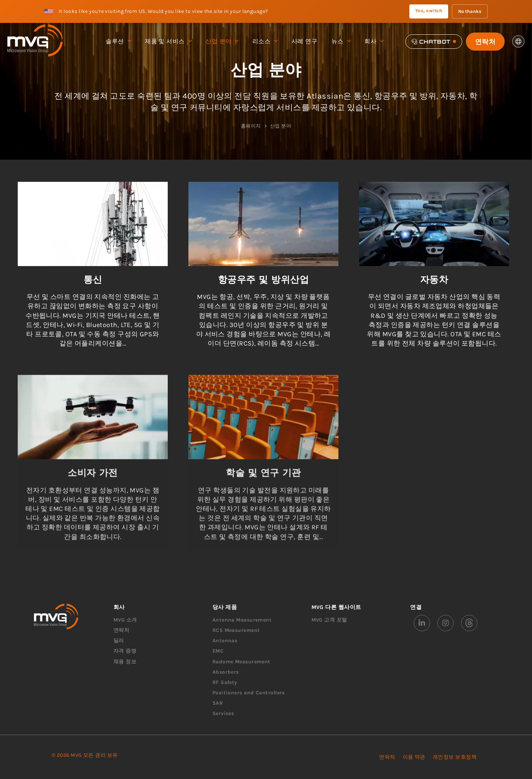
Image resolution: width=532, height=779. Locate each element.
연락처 (485, 41)
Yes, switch (429, 11)
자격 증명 (125, 651)
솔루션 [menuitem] (118, 41)
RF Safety (225, 682)
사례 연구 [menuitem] (304, 41)
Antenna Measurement (242, 620)
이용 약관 (414, 757)
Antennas (225, 641)
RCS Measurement (236, 630)
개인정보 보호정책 (455, 757)
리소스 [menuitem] (265, 41)
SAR (218, 703)
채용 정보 (125, 662)
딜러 (119, 641)
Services (223, 713)
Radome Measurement (241, 662)
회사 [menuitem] (374, 41)
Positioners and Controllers (249, 693)
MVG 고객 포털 (329, 620)
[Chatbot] (434, 42)
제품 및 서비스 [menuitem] (168, 41)
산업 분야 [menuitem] (222, 41)
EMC (218, 651)
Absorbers (226, 672)
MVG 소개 (125, 620)
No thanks (470, 11)
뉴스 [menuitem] (341, 41)
